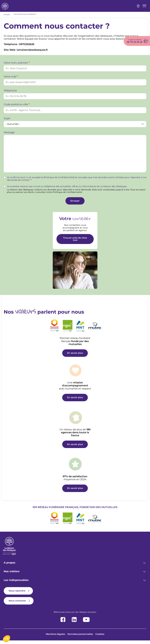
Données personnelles (80, 637)
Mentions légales (55, 637)
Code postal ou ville (16, 108)
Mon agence (138, 8)
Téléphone (10, 94)
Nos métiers (12, 575)
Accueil (7, 18)
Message (9, 136)
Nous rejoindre (17, 594)
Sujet (7, 122)
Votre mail (10, 80)
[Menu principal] (144, 8)
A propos (10, 566)
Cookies (100, 637)
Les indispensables (16, 583)
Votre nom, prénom (16, 66)
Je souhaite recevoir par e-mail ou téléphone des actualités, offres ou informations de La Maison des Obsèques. (67, 190)
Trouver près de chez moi (75, 242)
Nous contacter (17, 604)
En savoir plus (75, 356)
